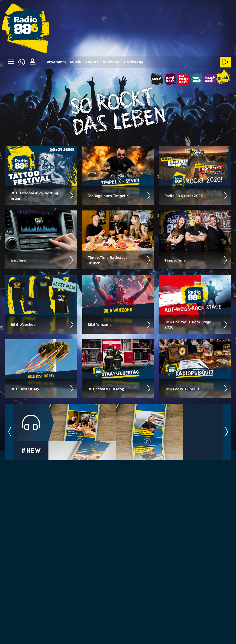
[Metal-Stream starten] (157, 79)
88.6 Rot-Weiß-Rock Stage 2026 (196, 324)
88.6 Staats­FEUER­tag (119, 389)
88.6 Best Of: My (43, 389)
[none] (11, 62)
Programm (56, 62)
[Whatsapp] (22, 62)
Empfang (43, 260)
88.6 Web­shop (43, 324)
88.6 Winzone (119, 324)
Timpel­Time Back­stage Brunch (119, 260)
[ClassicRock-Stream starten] (210, 79)
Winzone (111, 62)
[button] (32, 62)
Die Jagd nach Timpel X (119, 195)
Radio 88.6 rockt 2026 (196, 195)
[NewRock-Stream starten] (197, 79)
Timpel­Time (196, 260)
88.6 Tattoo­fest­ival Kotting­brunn (43, 195)
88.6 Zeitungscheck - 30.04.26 (151, 450)
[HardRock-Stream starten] (170, 79)
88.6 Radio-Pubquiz (196, 389)
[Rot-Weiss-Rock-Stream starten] (184, 79)
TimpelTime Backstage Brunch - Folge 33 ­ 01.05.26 (83, 450)
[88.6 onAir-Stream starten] (223, 78)
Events (92, 62)
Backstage (133, 62)
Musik (76, 62)
